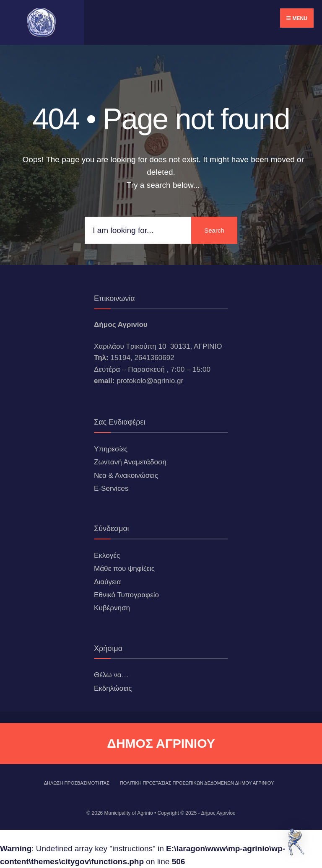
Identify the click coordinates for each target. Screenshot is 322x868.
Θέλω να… (111, 675)
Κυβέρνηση (112, 608)
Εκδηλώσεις (113, 688)
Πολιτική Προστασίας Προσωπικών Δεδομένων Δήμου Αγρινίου (197, 783)
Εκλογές (107, 556)
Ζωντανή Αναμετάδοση (130, 462)
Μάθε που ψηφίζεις (124, 569)
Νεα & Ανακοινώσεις (126, 475)
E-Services (111, 488)
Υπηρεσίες (111, 449)
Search (214, 230)
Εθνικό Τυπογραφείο (126, 595)
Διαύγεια (107, 582)
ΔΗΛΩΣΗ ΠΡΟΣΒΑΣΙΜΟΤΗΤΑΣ (77, 783)
